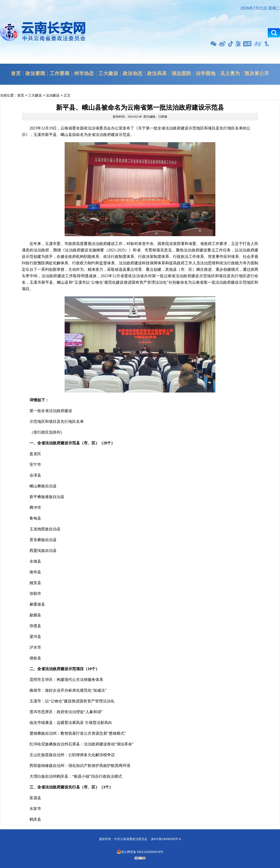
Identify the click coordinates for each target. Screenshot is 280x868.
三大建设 (108, 74)
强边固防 (181, 74)
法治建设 (53, 95)
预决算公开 (257, 74)
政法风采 (157, 74)
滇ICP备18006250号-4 (166, 839)
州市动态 (84, 74)
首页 (16, 74)
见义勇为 (230, 74)
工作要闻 (60, 74)
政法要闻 (35, 74)
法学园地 (206, 74)
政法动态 (133, 74)
